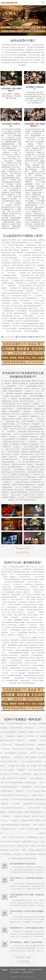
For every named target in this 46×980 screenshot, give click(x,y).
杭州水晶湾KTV (15, 972)
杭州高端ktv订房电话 (23, 337)
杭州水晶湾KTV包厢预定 (9, 337)
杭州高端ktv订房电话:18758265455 (23, 550)
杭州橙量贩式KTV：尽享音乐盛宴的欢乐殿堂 (27, 928)
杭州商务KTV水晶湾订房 (37, 337)
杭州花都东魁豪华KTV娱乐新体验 (23, 864)
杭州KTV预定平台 (28, 972)
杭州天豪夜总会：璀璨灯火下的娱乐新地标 (26, 942)
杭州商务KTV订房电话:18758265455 (23, 959)
